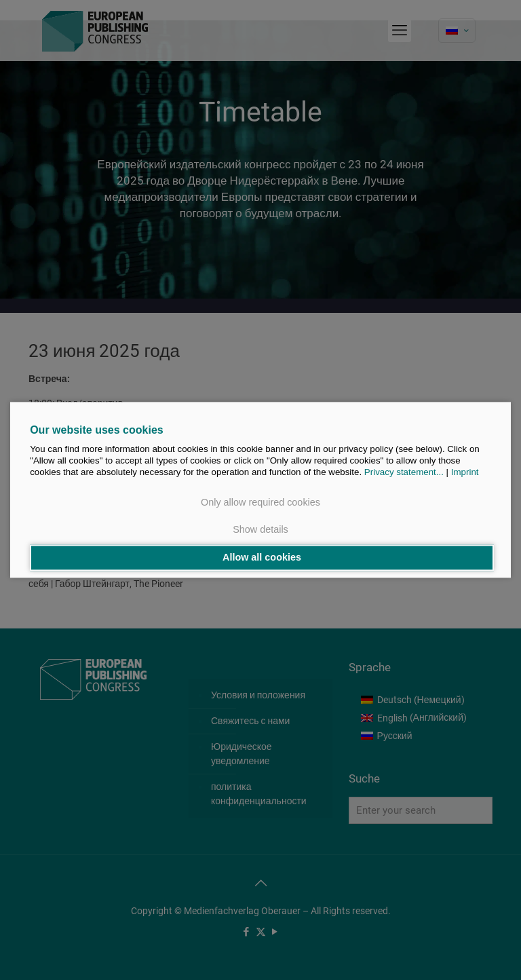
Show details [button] (260, 529)
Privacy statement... (404, 473)
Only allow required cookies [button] (260, 503)
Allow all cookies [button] (262, 558)
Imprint (465, 473)
